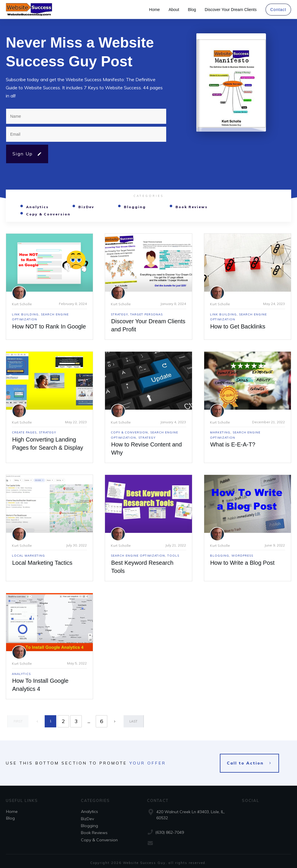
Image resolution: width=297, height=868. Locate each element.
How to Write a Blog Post (242, 563)
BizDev (86, 207)
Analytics (37, 207)
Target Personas (146, 314)
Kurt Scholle (22, 304)
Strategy (119, 314)
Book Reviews (192, 207)
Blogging (135, 207)
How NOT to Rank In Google (49, 326)
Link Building (25, 314)
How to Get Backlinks (238, 326)
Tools (173, 556)
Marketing (220, 432)
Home (12, 808)
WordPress (242, 556)
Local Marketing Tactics (42, 563)
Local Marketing (28, 556)
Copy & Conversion (48, 214)
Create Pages (24, 432)
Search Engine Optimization (138, 556)
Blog (10, 815)
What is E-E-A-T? (233, 444)
